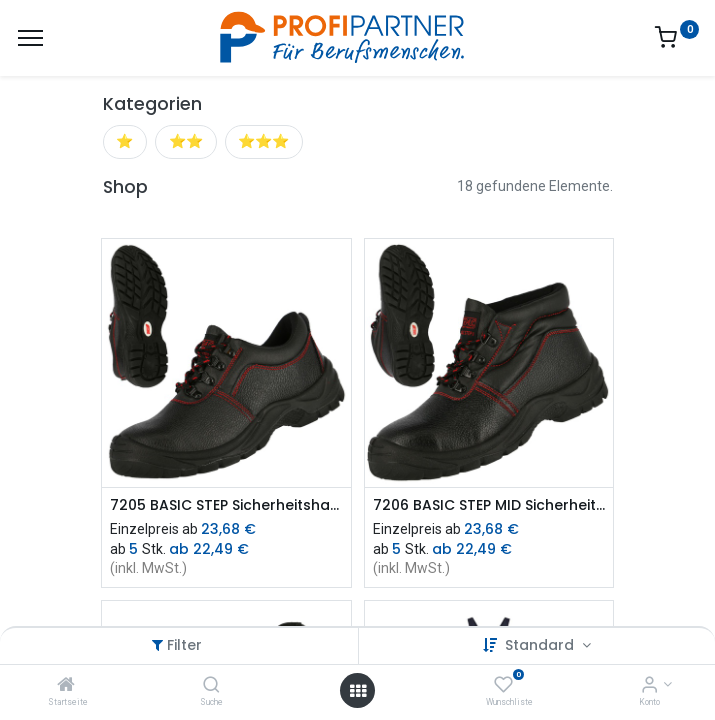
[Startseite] (66, 686)
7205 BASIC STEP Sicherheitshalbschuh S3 (226, 505)
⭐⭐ (186, 141)
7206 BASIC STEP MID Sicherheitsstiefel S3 (489, 505)
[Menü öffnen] (358, 691)
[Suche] (211, 686)
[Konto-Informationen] (649, 686)
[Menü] (30, 38)
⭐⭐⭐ (263, 141)
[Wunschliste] (503, 686)
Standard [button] (541, 645)
